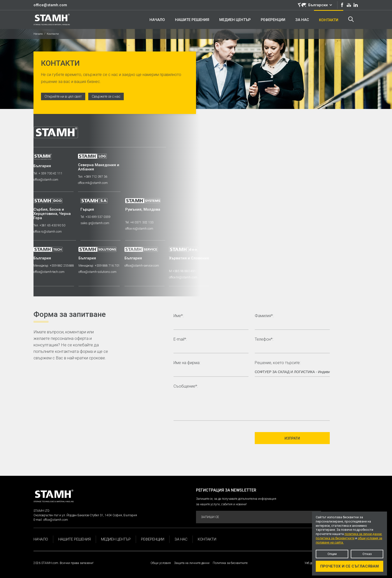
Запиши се (258, 517)
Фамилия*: (264, 316)
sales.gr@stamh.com (95, 223)
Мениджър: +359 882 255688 (54, 266)
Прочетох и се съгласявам (349, 566)
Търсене (351, 19)
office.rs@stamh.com (48, 232)
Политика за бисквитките (230, 563)
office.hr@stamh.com (184, 277)
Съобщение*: (186, 386)
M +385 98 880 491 (184, 271)
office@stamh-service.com (142, 266)
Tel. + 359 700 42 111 (48, 173)
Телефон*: (264, 339)
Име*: (178, 316)
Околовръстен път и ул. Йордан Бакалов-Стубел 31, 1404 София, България (85, 515)
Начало (38, 34)
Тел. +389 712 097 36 (93, 177)
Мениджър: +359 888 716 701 (100, 266)
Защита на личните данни (192, 563)
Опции (332, 554)
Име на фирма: (187, 363)
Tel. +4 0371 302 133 (140, 222)
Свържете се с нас (107, 96)
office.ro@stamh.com (140, 229)
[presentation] (211, 438)
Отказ (367, 554)
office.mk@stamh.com (93, 183)
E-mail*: (180, 339)
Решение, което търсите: (278, 363)
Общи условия (161, 563)
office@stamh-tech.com (49, 272)
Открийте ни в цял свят (63, 96)
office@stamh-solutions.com (98, 272)
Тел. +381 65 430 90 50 (49, 225)
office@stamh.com (50, 5)
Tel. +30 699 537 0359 (96, 217)
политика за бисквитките (335, 538)
